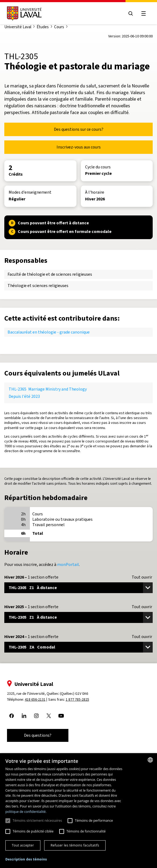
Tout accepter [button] (23, 845)
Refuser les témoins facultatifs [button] (75, 845)
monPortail (68, 564)
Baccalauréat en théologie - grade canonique (49, 332)
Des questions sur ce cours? (79, 129)
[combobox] (150, 760)
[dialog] (78, 811)
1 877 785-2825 (77, 699)
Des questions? (38, 735)
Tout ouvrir (142, 577)
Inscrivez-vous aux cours (79, 147)
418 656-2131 (35, 699)
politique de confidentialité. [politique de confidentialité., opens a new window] (26, 812)
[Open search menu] (131, 13)
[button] (26, 860)
